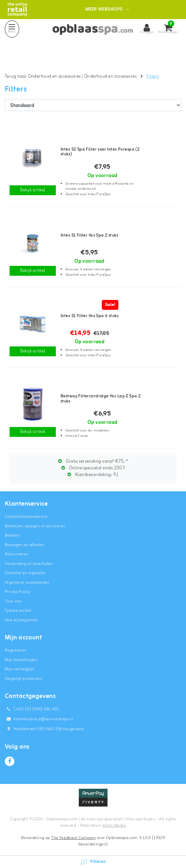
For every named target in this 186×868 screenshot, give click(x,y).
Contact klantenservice (26, 517)
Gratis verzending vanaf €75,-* (93, 462)
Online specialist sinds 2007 (93, 468)
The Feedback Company (73, 838)
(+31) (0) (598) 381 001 (32, 709)
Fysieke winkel (18, 611)
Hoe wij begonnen (22, 620)
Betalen (12, 535)
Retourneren (17, 554)
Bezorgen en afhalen (24, 545)
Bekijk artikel (33, 190)
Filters (153, 77)
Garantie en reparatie (25, 573)
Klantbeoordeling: (93, 475)
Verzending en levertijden (29, 564)
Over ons (13, 601)
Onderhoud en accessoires (110, 77)
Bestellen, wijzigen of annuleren (35, 526)
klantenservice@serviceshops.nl (39, 719)
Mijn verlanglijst (20, 669)
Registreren (16, 650)
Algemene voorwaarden (27, 583)
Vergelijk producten (23, 679)
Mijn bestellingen (21, 660)
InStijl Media (114, 825)
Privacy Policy (18, 592)
